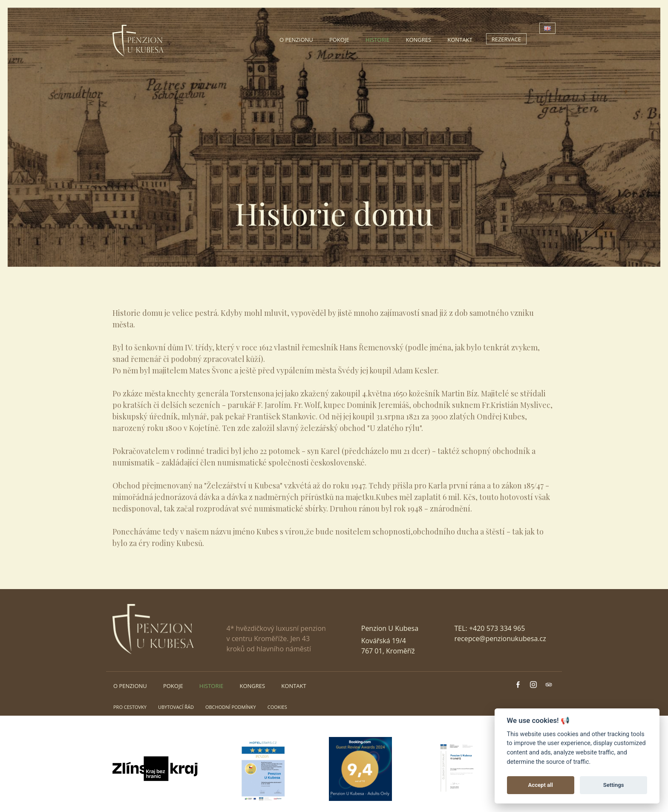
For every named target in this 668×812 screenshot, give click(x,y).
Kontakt (460, 40)
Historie (378, 40)
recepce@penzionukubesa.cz (500, 639)
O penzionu (296, 40)
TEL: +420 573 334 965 (490, 628)
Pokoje (339, 40)
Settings (614, 785)
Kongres (418, 40)
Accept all (541, 785)
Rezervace (506, 39)
